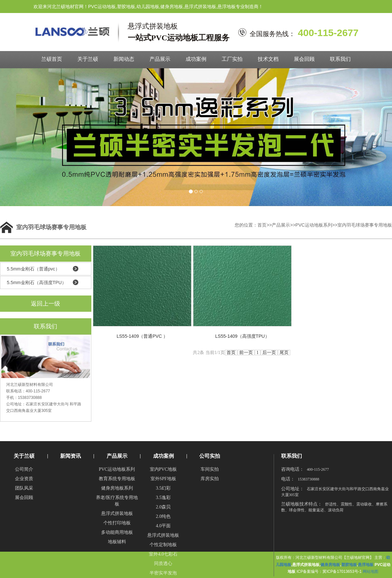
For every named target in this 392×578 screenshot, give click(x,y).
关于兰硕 (88, 59)
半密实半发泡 (163, 573)
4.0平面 (163, 526)
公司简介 (24, 469)
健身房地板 (330, 565)
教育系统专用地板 (117, 479)
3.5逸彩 (163, 498)
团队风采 (24, 488)
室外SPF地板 (163, 479)
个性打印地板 (117, 523)
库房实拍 (210, 479)
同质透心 (163, 564)
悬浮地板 (366, 565)
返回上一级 (46, 304)
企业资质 (24, 479)
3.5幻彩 (163, 488)
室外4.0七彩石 (163, 554)
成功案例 (196, 59)
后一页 (269, 353)
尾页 (284, 353)
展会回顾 (304, 59)
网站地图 (371, 571)
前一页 (246, 353)
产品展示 (160, 59)
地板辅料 (117, 542)
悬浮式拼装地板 (117, 513)
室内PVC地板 (163, 469)
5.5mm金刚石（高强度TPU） (37, 282)
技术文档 (268, 59)
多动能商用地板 (117, 532)
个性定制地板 (163, 545)
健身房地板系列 (117, 488)
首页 (262, 225)
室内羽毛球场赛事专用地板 (365, 225)
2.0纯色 (163, 516)
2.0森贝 (163, 507)
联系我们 (340, 59)
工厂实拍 (232, 59)
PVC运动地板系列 (314, 225)
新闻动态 (124, 59)
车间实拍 (210, 469)
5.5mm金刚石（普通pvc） (33, 269)
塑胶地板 (349, 565)
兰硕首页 (52, 59)
